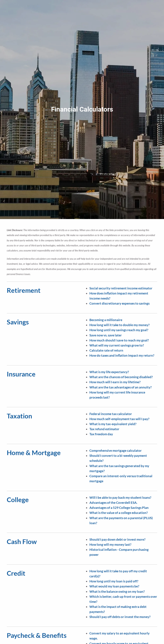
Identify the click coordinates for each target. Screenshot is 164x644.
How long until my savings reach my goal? (119, 330)
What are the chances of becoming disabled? (121, 377)
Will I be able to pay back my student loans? (120, 498)
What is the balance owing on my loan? (117, 591)
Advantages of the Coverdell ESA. (113, 503)
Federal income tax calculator (111, 414)
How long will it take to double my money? (119, 325)
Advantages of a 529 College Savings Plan (119, 508)
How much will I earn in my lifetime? (115, 382)
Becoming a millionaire (106, 320)
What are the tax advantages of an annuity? (121, 387)
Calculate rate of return (106, 350)
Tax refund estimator (104, 429)
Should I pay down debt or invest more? (117, 539)
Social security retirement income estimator (121, 288)
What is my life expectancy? (109, 372)
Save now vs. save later (106, 335)
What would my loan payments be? (114, 586)
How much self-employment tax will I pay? (119, 419)
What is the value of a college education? (119, 513)
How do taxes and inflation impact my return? (122, 355)
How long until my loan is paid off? (114, 581)
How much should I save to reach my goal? (119, 340)
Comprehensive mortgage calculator (116, 451)
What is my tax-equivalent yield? (113, 424)
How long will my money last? (110, 544)
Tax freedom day (101, 434)
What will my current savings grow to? (117, 345)
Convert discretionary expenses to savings (119, 303)
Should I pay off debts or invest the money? (120, 617)
